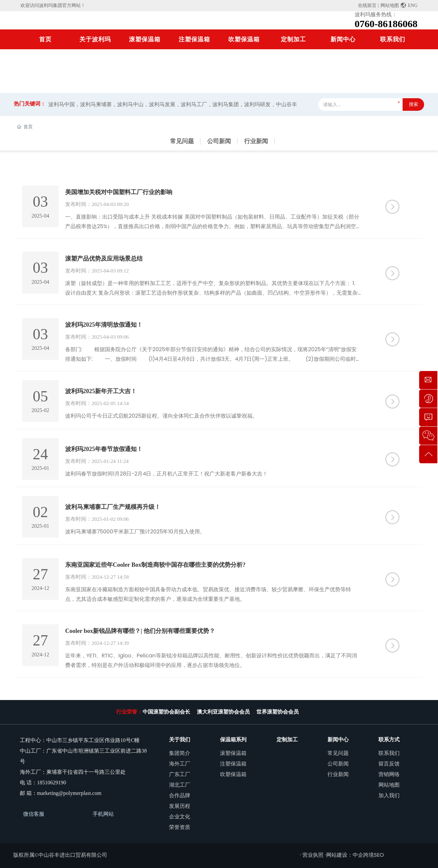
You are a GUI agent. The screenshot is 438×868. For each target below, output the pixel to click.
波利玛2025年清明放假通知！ (104, 324)
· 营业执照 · (313, 852)
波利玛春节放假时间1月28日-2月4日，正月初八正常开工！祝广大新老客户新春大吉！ (167, 472)
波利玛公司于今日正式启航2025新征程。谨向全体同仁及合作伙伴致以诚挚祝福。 (162, 415)
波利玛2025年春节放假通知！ (104, 448)
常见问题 (182, 141)
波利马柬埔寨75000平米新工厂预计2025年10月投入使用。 (135, 530)
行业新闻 (256, 141)
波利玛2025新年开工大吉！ (101, 390)
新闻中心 (343, 39)
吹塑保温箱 (244, 39)
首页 (45, 39)
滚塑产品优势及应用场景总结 (104, 258)
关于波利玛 (95, 39)
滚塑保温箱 (145, 39)
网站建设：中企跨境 (350, 852)
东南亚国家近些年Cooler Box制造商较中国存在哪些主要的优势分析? (155, 563)
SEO (379, 852)
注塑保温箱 (194, 39)
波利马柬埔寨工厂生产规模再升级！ (113, 505)
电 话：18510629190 (43, 780)
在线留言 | (368, 5)
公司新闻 (219, 141)
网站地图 (390, 5)
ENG (409, 5)
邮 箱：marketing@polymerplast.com (61, 790)
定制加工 (293, 39)
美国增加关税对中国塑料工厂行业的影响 (119, 192)
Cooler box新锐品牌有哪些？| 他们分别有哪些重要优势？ (140, 629)
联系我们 (393, 39)
